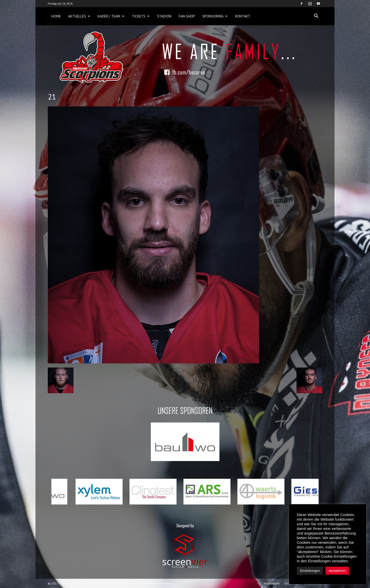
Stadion (164, 16)
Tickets (141, 16)
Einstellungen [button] (310, 571)
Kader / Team (111, 16)
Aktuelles (79, 16)
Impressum (272, 583)
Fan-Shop (187, 16)
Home (56, 16)
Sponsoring (215, 16)
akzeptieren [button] (337, 571)
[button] (316, 16)
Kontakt (243, 16)
